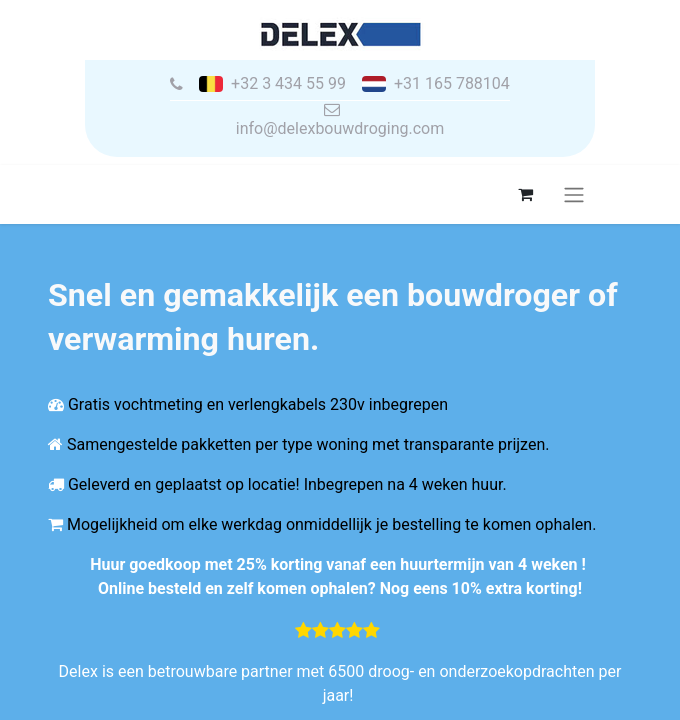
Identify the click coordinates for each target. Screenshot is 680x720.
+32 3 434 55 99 (288, 84)
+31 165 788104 (452, 84)
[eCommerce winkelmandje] (525, 194)
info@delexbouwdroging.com (340, 128)
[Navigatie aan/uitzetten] (574, 194)
